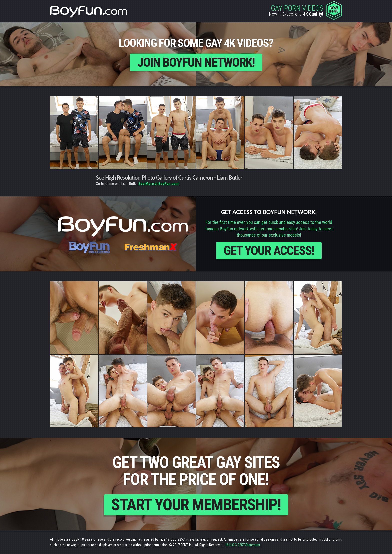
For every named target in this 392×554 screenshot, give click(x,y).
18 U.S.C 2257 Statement (243, 545)
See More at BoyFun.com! (159, 184)
